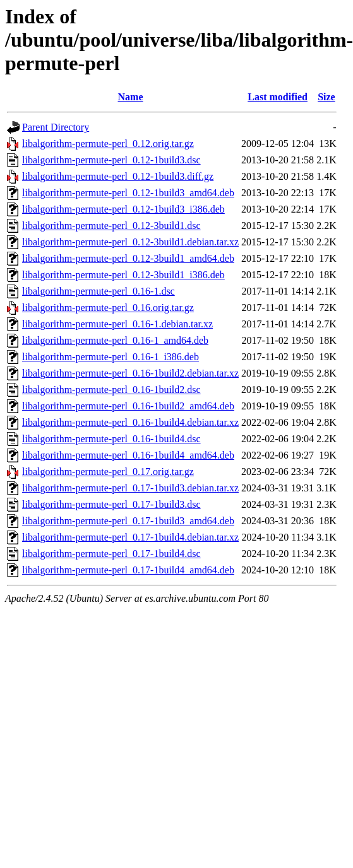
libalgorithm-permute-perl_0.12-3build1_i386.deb (123, 275)
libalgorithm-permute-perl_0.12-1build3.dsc (111, 160)
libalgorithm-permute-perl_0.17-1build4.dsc (111, 554)
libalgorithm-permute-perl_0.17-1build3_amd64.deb (128, 521)
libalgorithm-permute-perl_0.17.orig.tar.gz (108, 472)
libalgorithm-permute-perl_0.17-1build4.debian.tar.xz (130, 537)
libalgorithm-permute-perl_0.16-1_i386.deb (111, 357)
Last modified (278, 97)
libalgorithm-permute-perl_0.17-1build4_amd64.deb (128, 570)
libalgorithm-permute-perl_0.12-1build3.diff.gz (118, 176)
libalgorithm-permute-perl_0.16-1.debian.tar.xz (117, 324)
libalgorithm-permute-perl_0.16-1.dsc (99, 291)
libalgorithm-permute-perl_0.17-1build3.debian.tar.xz (130, 488)
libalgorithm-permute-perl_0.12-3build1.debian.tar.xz (130, 242)
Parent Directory (56, 127)
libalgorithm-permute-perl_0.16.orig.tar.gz (108, 308)
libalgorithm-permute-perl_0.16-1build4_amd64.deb (128, 455)
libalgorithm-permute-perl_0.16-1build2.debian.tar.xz (130, 373)
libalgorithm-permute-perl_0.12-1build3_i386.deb (123, 209)
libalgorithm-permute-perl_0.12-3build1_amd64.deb (128, 258)
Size (326, 97)
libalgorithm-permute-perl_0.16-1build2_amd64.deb (128, 406)
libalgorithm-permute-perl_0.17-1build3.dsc (111, 504)
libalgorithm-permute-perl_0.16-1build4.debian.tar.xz (130, 422)
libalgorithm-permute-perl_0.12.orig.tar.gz (108, 144)
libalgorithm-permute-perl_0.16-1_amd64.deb (115, 340)
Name (131, 97)
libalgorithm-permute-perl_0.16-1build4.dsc (111, 439)
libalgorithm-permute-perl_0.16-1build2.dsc (111, 390)
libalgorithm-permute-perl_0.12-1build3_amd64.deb (128, 193)
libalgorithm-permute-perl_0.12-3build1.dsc (111, 226)
